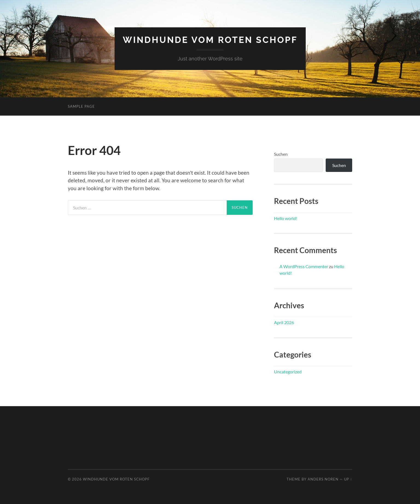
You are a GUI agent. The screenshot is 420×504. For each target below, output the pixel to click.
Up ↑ (348, 479)
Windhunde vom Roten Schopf (210, 40)
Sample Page (81, 106)
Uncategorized (288, 372)
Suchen (281, 154)
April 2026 (284, 322)
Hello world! (286, 218)
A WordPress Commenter (304, 266)
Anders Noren (323, 479)
